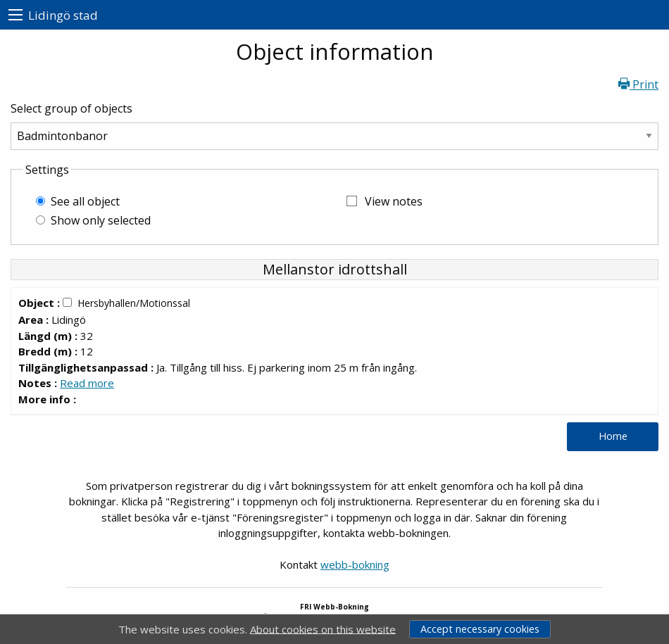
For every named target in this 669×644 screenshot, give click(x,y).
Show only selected (101, 220)
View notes (394, 201)
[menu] (15, 15)
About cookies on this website (323, 629)
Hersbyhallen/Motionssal (134, 303)
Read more (87, 383)
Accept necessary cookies (480, 629)
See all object (85, 201)
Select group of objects (71, 108)
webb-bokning (355, 564)
